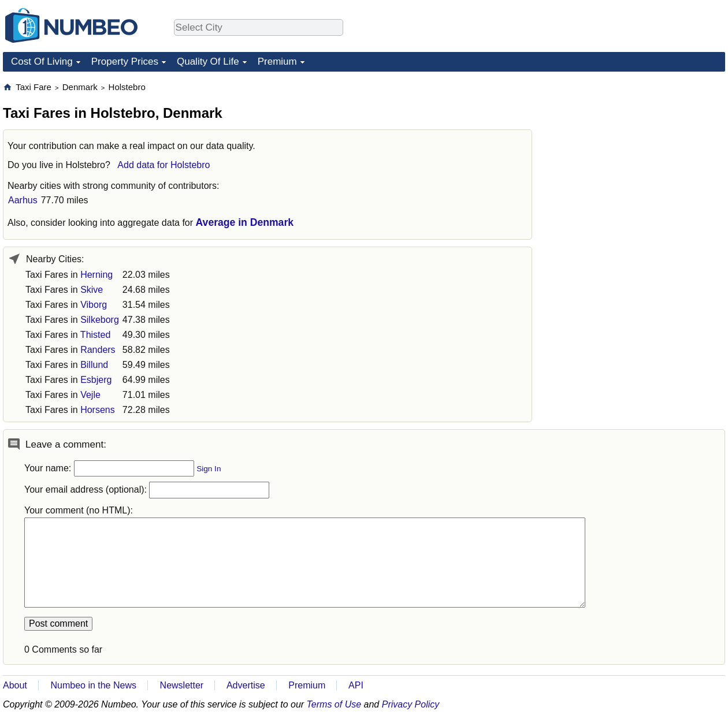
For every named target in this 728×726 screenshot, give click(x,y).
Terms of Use (334, 704)
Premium (277, 62)
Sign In (209, 469)
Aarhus (23, 200)
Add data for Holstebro (164, 165)
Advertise (246, 685)
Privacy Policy (411, 704)
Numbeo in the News (93, 685)
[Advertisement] (623, 255)
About (15, 685)
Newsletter (182, 685)
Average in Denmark (245, 222)
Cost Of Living (42, 62)
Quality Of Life (208, 62)
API (356, 685)
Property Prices (125, 62)
